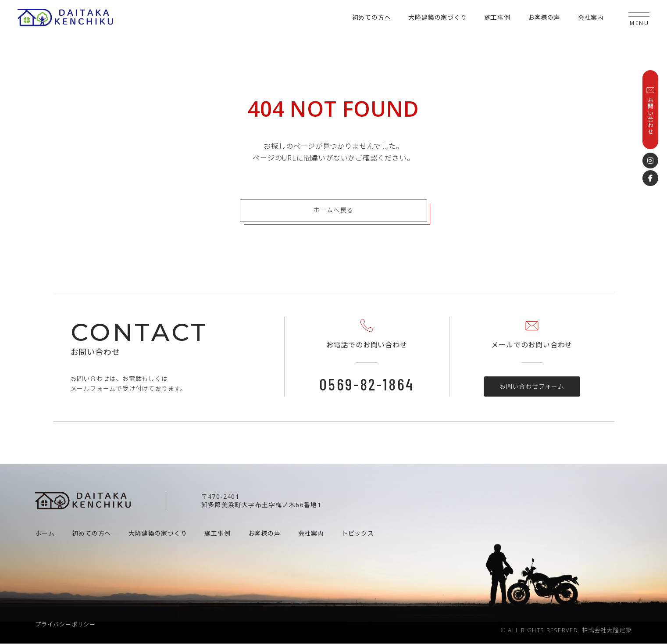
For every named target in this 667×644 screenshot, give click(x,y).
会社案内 (591, 17)
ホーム (45, 534)
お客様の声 (544, 17)
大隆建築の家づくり (437, 17)
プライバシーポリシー (65, 625)
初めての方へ (372, 17)
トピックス (358, 534)
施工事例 (498, 17)
